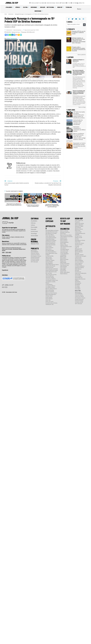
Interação (77, 246)
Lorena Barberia (49, 284)
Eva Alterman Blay (49, 256)
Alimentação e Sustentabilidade (35, 251)
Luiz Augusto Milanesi (50, 286)
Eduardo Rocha (64, 238)
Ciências (18, 7)
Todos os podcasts (82, 54)
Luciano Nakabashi (64, 254)
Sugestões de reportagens (10, 228)
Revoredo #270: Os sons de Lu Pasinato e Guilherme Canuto (79, 32)
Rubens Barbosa (64, 274)
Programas (77, 222)
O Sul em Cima (78, 258)
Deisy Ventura (49, 246)
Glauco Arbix (63, 244)
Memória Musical (79, 252)
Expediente (5, 270)
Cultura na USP (78, 232)
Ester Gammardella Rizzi (51, 252)
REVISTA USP (65, 218)
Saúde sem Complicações (81, 273)
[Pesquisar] (84, 25)
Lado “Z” (77, 248)
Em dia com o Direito (79, 243)
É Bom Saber (78, 242)
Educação (43, 7)
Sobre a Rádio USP (79, 221)
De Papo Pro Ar (78, 236)
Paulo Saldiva (63, 268)
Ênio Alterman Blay (50, 251)
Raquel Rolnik (63, 271)
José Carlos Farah (64, 251)
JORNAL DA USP (12, 3)
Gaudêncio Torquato (50, 260)
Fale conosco (6, 235)
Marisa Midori (63, 258)
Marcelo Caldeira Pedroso (51, 289)
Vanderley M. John (50, 304)
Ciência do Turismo (35, 253)
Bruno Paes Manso (50, 235)
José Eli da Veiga (64, 252)
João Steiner (63, 248)
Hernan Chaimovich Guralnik (52, 270)
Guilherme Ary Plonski (50, 266)
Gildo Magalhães (49, 263)
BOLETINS (78, 291)
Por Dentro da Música (80, 266)
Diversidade (35, 7)
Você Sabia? (78, 289)
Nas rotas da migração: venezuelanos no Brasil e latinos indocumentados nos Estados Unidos (79, 72)
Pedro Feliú (48, 300)
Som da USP (78, 275)
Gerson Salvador (49, 262)
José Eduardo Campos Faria (52, 280)
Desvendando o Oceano (36, 256)
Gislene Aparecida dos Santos (52, 265)
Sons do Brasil (78, 276)
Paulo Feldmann (49, 299)
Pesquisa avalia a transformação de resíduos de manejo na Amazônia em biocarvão (79, 49)
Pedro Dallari (63, 269)
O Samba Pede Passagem (81, 256)
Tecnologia (69, 7)
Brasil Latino (78, 231)
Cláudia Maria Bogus (50, 239)
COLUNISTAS (65, 229)
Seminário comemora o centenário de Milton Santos (79, 129)
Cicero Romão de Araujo (51, 238)
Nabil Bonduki (63, 262)
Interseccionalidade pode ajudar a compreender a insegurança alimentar (79, 92)
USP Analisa (78, 282)
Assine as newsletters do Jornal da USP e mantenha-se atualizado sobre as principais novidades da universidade (14, 244)
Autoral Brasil (78, 228)
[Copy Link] (19, 35)
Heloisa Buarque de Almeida (52, 269)
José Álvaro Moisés (65, 249)
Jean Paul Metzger (50, 276)
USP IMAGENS (65, 224)
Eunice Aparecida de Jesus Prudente (51, 254)
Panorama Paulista (35, 259)
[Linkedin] (12, 35)
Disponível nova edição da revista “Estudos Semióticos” (14, 204)
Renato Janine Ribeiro (65, 272)
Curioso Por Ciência (35, 255)
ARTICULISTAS (50, 227)
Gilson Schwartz (64, 241)
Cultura (26, 7)
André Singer (63, 234)
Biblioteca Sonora (79, 229)
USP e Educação (34, 262)
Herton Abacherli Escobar (51, 272)
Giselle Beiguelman (64, 242)
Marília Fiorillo (63, 257)
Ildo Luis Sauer (49, 273)
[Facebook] (6, 35)
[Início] (6, 14)
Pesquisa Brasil (78, 265)
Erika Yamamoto (12, 38)
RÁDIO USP (79, 218)
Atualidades (10, 7)
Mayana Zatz (63, 261)
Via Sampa (77, 286)
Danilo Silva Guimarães (51, 245)
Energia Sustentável (35, 258)
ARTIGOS (49, 218)
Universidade (39, 11)
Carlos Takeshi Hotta (50, 236)
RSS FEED (5, 287)
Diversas (77, 239)
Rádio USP (61, 7)
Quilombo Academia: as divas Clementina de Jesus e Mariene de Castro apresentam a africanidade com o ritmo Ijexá (79, 40)
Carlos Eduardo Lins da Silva (66, 237)
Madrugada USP (78, 249)
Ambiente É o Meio (79, 226)
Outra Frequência (79, 263)
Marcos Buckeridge (50, 290)
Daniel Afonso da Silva (50, 242)
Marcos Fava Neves (50, 292)
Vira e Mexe (78, 287)
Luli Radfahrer (63, 255)
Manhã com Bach (79, 250)
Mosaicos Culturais (79, 255)
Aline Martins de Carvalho (51, 233)
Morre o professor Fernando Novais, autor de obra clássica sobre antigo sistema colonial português (76, 137)
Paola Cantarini (49, 297)
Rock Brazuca (78, 272)
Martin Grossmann (64, 259)
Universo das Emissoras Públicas (80, 280)
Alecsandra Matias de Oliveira (52, 231)
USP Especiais (78, 283)
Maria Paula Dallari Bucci (51, 294)
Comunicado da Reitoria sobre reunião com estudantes (78, 122)
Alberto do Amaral (64, 231)
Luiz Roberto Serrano (50, 287)
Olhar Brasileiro (78, 259)
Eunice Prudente (64, 239)
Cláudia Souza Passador (51, 241)
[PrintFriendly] (21, 35)
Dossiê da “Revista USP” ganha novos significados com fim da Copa (52, 206)
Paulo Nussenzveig (64, 265)
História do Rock (79, 245)
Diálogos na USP (79, 238)
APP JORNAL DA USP (8, 285)
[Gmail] (17, 35)
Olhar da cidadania (79, 260)
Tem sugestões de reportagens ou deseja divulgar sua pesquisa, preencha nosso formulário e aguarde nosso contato (14, 231)
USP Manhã (77, 285)
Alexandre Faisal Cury (65, 232)
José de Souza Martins (51, 279)
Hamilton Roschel (49, 268)
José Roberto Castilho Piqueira (51, 282)
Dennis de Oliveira (49, 248)
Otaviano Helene (49, 296)
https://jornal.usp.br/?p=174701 (32, 30)
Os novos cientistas (79, 262)
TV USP (63, 221)
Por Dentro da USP (35, 260)
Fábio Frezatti (49, 258)
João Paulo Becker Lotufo (66, 247)
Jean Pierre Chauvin (50, 277)
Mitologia (77, 253)
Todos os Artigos (82, 107)
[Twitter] (8, 35)
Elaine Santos (49, 249)
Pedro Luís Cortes (50, 302)
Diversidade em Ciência (80, 240)
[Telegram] (14, 35)
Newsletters (6, 241)
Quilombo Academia (79, 268)
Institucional (51, 7)
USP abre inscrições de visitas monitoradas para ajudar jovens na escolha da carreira (79, 115)
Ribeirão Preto (35, 244)
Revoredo (77, 270)
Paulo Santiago (64, 267)
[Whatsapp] (10, 35)
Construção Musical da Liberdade (80, 234)
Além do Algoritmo (79, 225)
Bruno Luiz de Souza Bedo (66, 235)
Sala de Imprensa (17, 30)
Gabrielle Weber (49, 259)
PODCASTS (35, 248)
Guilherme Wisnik (64, 245)
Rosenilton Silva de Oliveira (51, 303)
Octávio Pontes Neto (65, 264)
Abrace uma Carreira (79, 223)
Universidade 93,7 (79, 278)
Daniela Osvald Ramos (50, 243)
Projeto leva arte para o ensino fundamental (33, 206)
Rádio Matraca (78, 269)
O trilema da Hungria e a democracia (78, 60)
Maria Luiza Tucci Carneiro (51, 293)
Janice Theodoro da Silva (51, 275)
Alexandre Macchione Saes (52, 232)
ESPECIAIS (49, 221)
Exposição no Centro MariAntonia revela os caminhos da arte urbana (79, 145)
